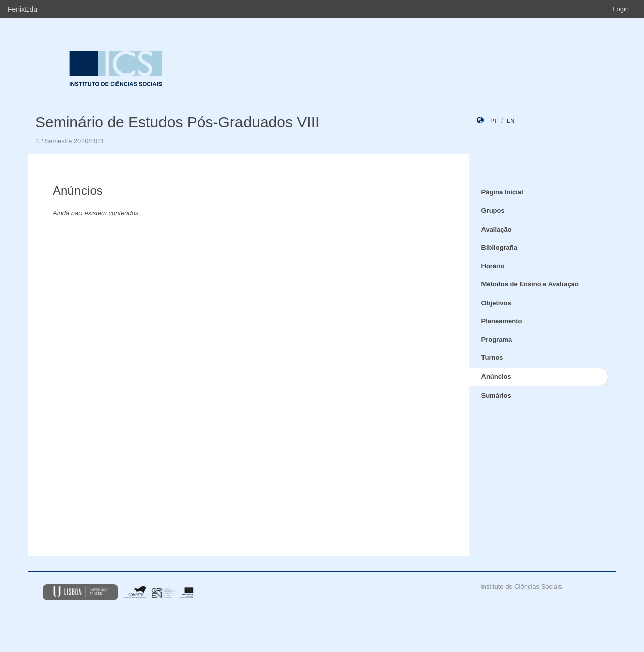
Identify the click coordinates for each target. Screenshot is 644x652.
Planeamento (502, 321)
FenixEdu (22, 9)
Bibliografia (500, 247)
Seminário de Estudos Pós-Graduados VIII (177, 122)
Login (621, 9)
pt (494, 121)
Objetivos (496, 303)
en (510, 121)
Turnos (492, 358)
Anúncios (496, 376)
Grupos (493, 211)
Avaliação (497, 229)
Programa (497, 340)
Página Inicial (502, 192)
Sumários (496, 395)
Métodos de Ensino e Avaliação (530, 284)
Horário (493, 266)
